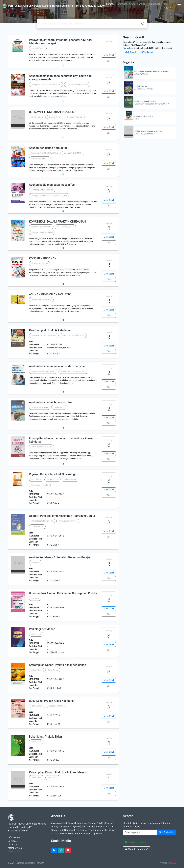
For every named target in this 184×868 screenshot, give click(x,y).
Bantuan (141, 4)
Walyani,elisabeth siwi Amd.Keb (43, 371)
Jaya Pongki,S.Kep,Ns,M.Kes (77, 84)
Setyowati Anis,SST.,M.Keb (41, 300)
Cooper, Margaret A (56, 706)
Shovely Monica (37, 117)
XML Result (131, 52)
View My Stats (15, 851)
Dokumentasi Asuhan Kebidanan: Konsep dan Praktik (63, 593)
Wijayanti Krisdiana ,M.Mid (41, 227)
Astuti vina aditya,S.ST (65, 227)
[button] (63, 65)
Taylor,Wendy (53, 670)
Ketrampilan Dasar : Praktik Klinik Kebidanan (58, 665)
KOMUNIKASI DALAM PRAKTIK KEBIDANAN (57, 222)
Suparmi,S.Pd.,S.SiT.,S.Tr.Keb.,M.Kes (45, 153)
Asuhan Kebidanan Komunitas (48, 148)
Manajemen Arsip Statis (144, 116)
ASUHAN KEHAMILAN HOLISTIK (50, 294)
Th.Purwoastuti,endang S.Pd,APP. (73, 371)
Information (14, 838)
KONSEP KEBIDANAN (43, 258)
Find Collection (167, 832)
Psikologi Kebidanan (42, 629)
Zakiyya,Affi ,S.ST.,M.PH (73, 153)
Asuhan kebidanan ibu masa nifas (51, 402)
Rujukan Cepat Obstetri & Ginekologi (52, 474)
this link (55, 834)
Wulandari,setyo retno (40, 407)
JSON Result (147, 52)
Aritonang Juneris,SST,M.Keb (42, 190)
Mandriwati (36, 563)
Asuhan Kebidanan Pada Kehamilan (148, 131)
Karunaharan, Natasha (40, 485)
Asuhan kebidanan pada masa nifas (52, 185)
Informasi (122, 4)
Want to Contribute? (137, 849)
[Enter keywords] (140, 832)
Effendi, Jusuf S (37, 527)
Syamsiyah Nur (55, 117)
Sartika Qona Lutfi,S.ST (40, 159)
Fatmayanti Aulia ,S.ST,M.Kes (42, 232)
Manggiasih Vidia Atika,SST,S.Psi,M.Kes (46, 84)
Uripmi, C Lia (36, 742)
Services (12, 841)
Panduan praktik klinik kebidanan (50, 330)
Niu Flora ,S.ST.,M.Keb (40, 264)
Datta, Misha (36, 479)
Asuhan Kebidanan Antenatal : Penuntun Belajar (60, 557)
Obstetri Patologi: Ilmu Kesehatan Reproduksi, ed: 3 (62, 516)
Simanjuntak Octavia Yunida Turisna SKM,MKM (49, 196)
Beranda (110, 4)
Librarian (12, 844)
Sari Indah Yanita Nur (74, 117)
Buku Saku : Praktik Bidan (45, 737)
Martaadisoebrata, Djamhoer (42, 521)
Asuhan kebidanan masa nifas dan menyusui (58, 366)
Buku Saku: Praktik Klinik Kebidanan (52, 701)
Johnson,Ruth (37, 670)
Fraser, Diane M (37, 706)
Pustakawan (154, 4)
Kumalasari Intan (38, 49)
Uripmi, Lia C (36, 634)
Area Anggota (167, 6)
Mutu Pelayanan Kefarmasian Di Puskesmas (151, 71)
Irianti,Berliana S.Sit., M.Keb (42, 447)
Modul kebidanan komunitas (145, 101)
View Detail (109, 55)
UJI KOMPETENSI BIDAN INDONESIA (53, 112)
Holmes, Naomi (70, 479)
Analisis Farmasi (141, 86)
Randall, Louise (52, 479)
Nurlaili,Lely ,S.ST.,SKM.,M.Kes (73, 336)
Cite (109, 61)
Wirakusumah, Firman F (68, 521)
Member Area (15, 848)
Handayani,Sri (59, 407)
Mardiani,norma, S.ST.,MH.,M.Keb (44, 336)
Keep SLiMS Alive (136, 842)
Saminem (35, 598)
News (132, 4)
